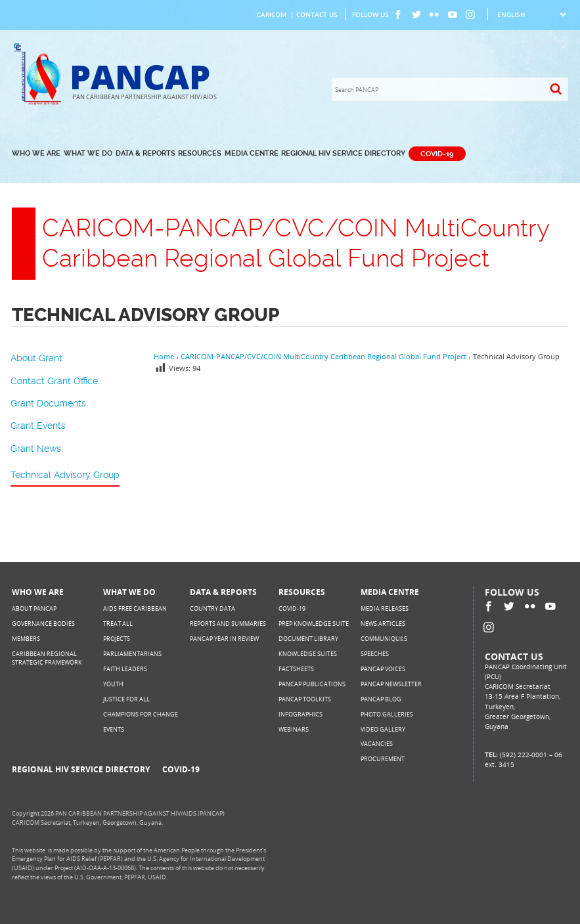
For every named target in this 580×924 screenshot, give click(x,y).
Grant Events (38, 426)
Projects (117, 639)
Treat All (118, 624)
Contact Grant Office (54, 381)
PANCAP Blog (381, 699)
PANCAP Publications (312, 684)
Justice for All (126, 699)
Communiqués (384, 639)
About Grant (36, 358)
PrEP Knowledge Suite (314, 624)
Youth (113, 684)
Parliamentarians (132, 654)
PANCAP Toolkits (305, 699)
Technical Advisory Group (65, 475)
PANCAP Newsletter (391, 684)
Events (114, 729)
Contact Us (317, 14)
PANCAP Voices (383, 669)
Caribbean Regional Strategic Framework (47, 658)
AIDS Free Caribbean (135, 608)
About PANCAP (34, 608)
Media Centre (252, 153)
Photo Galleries (387, 714)
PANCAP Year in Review (224, 639)
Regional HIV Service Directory (343, 153)
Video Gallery (383, 729)
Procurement (383, 759)
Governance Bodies (43, 624)
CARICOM (272, 14)
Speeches (375, 654)
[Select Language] (531, 14)
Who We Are (36, 153)
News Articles (383, 624)
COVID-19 (437, 153)
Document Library (308, 639)
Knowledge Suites (308, 654)
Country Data (212, 608)
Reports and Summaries (228, 624)
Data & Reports (145, 153)
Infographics (301, 714)
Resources (200, 153)
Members (26, 639)
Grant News (36, 449)
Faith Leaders (125, 669)
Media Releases (385, 608)
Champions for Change (141, 714)
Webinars (294, 729)
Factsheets (296, 669)
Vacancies (377, 744)
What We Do (88, 153)
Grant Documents (48, 403)
